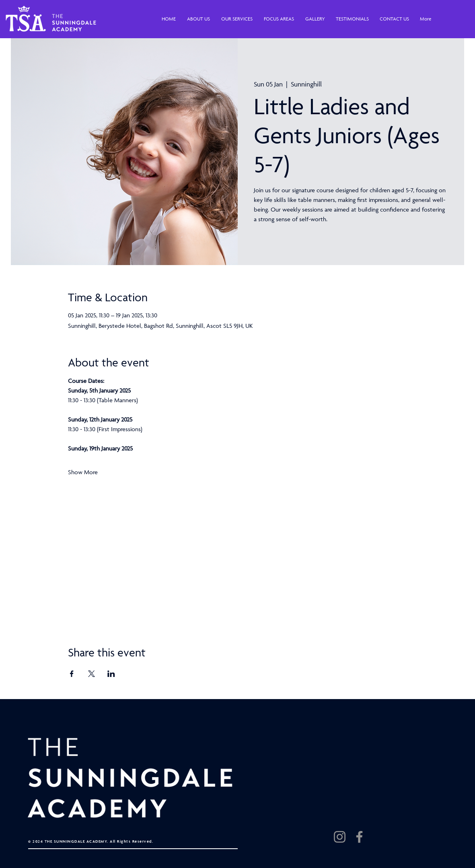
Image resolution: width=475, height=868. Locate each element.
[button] (198, 19)
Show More (83, 472)
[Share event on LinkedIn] (111, 674)
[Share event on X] (92, 674)
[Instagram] (340, 837)
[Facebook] (359, 837)
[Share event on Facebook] (72, 674)
